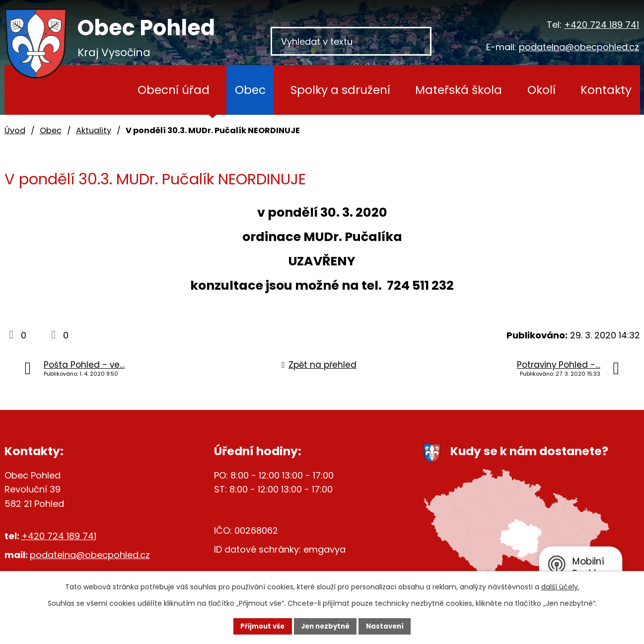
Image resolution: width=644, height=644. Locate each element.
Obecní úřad (174, 90)
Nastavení (395, 626)
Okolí (541, 90)
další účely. (560, 586)
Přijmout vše (253, 626)
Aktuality (94, 130)
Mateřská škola (459, 90)
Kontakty (606, 90)
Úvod (99, 90)
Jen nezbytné (326, 626)
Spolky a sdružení (340, 90)
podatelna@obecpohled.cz (579, 47)
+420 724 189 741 (602, 25)
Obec (250, 90)
